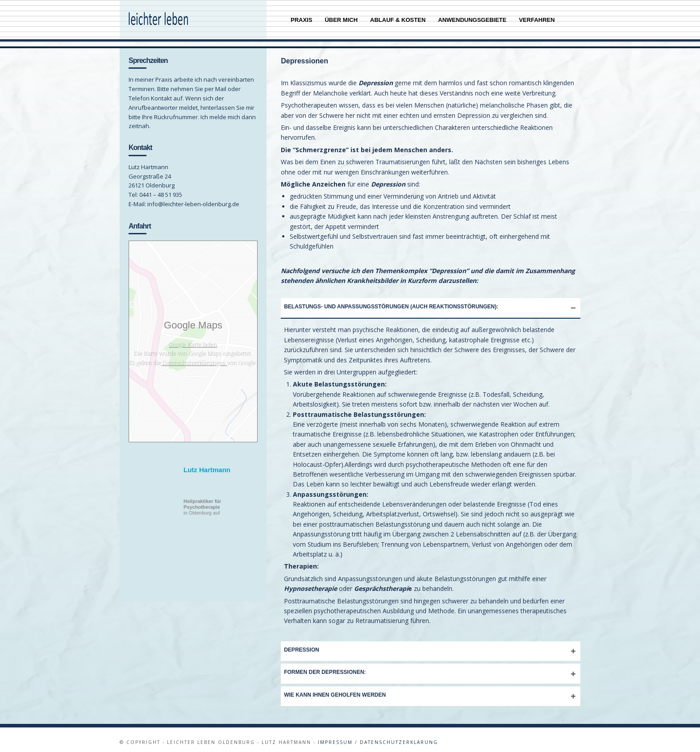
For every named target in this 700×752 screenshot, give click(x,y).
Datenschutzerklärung (399, 737)
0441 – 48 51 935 (160, 190)
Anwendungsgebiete (472, 20)
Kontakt (140, 143)
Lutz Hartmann (207, 465)
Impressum (335, 737)
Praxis (301, 20)
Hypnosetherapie (310, 584)
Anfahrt (140, 221)
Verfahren (537, 20)
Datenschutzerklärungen (194, 358)
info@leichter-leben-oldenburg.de (193, 199)
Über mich (341, 20)
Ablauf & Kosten (398, 20)
